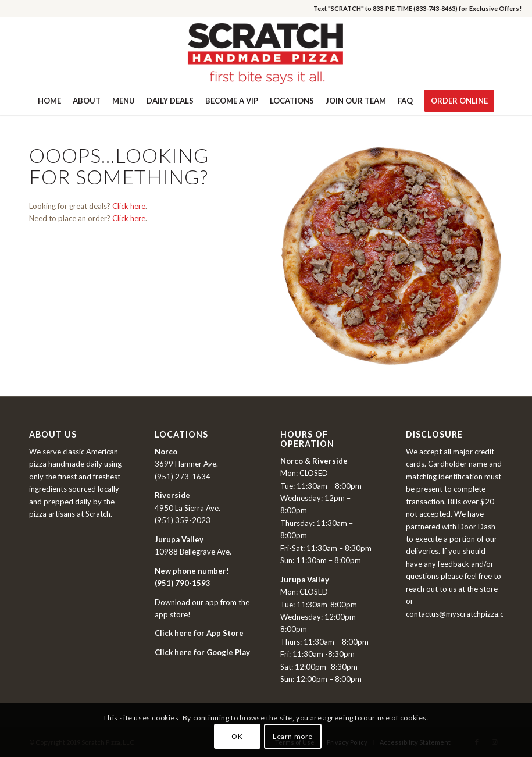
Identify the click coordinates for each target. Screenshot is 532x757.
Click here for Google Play (202, 652)
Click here (129, 206)
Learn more (293, 736)
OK (237, 736)
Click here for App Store (199, 633)
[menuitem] (49, 101)
